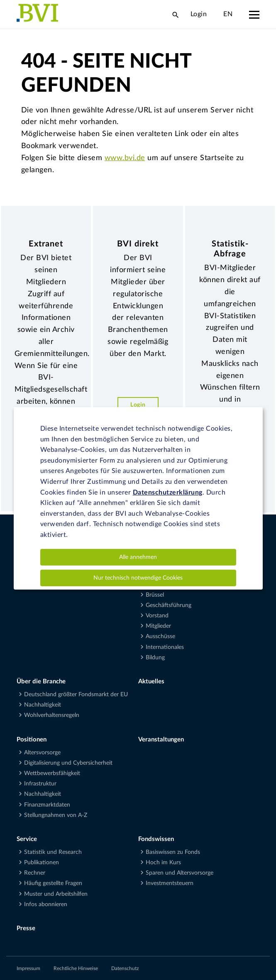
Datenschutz (125, 968)
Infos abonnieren (46, 904)
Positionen (32, 740)
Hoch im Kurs (163, 863)
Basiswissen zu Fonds (173, 852)
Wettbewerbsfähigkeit (52, 773)
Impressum (28, 968)
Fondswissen (156, 839)
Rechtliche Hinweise (76, 968)
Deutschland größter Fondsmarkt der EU (76, 695)
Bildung (155, 658)
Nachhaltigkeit (43, 705)
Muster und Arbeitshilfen (56, 894)
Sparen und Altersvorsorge (180, 873)
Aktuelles (151, 681)
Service (27, 839)
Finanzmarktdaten (47, 805)
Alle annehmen (138, 557)
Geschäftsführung (169, 605)
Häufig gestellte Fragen (53, 883)
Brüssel (155, 595)
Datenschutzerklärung (168, 492)
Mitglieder (158, 626)
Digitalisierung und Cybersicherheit (68, 763)
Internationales (165, 647)
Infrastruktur (40, 784)
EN (228, 14)
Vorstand (157, 616)
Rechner (35, 873)
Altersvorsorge (42, 753)
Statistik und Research (53, 852)
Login (199, 14)
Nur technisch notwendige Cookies (138, 578)
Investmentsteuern (170, 883)
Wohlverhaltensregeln (52, 715)
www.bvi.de (125, 158)
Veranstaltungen (161, 740)
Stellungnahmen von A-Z (56, 815)
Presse (26, 928)
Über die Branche (41, 681)
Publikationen (42, 863)
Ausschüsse (160, 636)
